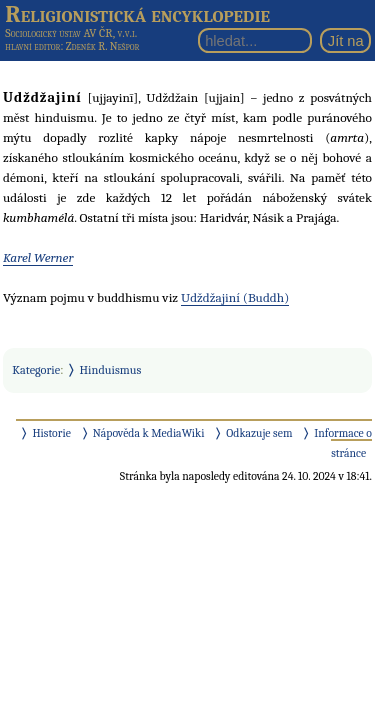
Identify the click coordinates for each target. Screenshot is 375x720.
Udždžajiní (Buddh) (235, 297)
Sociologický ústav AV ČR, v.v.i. (71, 33)
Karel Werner (38, 257)
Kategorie (36, 370)
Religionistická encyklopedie (137, 14)
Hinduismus (111, 370)
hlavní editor (32, 46)
